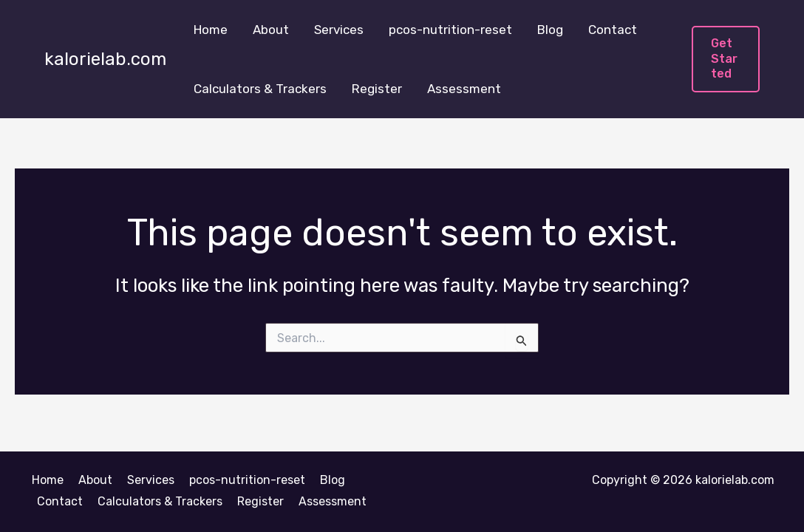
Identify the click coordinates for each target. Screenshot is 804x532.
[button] (726, 59)
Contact (613, 30)
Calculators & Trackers (260, 89)
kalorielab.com (105, 59)
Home (211, 30)
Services (339, 30)
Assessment (464, 89)
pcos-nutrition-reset (450, 30)
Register (377, 89)
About (271, 30)
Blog (550, 30)
